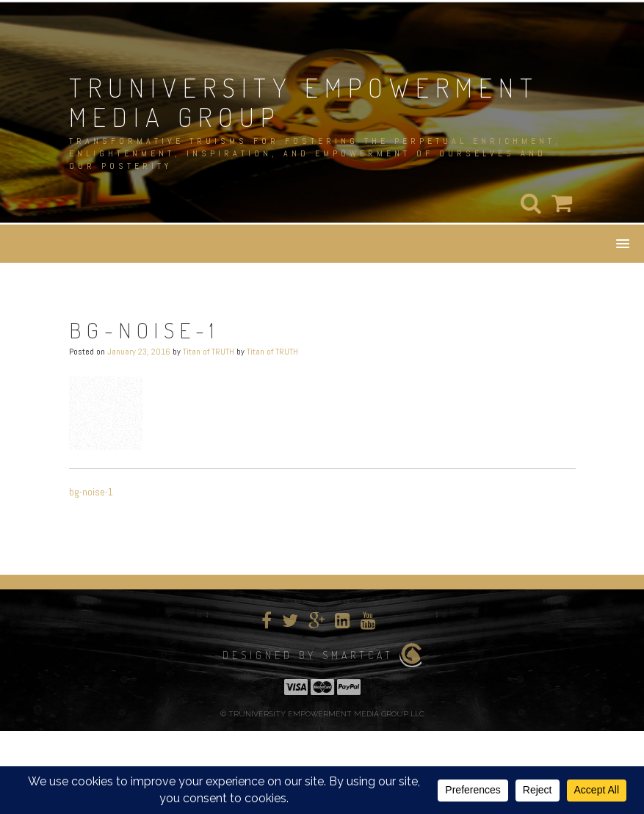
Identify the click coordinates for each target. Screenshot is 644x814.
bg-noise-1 (91, 492)
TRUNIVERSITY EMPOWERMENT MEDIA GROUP (304, 102)
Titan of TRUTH (209, 352)
